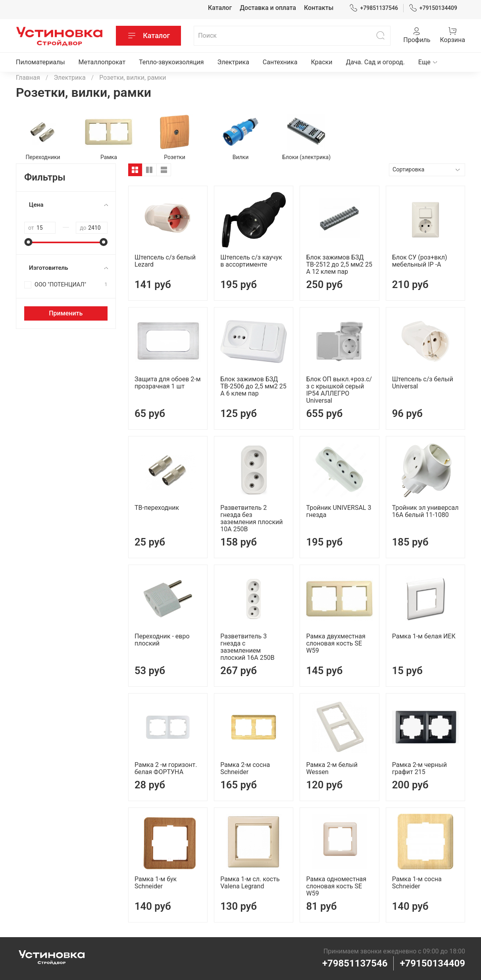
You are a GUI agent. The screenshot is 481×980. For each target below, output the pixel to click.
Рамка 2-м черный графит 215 (419, 768)
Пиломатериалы (40, 62)
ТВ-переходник (157, 508)
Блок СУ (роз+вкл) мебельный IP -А (420, 261)
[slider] (28, 242)
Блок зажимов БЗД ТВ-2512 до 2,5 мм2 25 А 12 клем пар (339, 264)
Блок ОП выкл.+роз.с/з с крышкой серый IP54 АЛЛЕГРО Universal (339, 390)
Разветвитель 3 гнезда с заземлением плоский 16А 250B (247, 647)
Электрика (233, 62)
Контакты (319, 8)
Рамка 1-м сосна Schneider (417, 883)
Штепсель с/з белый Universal (423, 383)
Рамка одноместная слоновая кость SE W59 (336, 886)
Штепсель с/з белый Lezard (165, 261)
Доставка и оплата (268, 8)
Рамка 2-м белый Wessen (332, 768)
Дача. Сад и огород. (375, 62)
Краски (321, 62)
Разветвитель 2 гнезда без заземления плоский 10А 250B (251, 518)
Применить (66, 313)
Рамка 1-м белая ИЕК (424, 636)
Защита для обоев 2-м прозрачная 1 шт (168, 383)
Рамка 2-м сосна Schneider (245, 768)
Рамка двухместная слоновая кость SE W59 (336, 643)
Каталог (220, 8)
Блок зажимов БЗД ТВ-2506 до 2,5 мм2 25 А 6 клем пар (253, 386)
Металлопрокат (102, 62)
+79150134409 (433, 8)
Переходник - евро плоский (162, 640)
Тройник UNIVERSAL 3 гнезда (339, 511)
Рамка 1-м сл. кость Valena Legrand (250, 883)
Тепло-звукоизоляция (171, 62)
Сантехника (280, 62)
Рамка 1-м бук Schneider (156, 883)
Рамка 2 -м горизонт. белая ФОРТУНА (166, 768)
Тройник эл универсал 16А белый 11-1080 (425, 511)
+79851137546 (374, 8)
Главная (28, 78)
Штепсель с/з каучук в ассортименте (251, 261)
